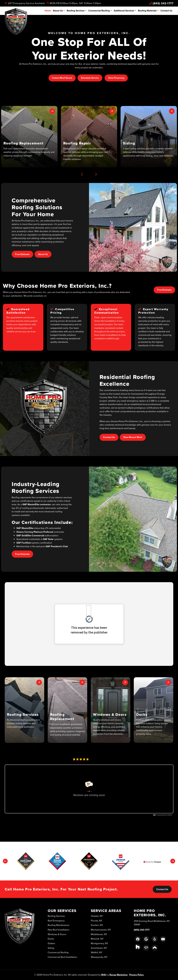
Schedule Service (90, 78)
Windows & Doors (57, 934)
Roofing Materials (147, 11)
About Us (58, 11)
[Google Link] (146, 939)
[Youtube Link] (163, 939)
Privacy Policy (137, 975)
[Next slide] (96, 174)
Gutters (51, 943)
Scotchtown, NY (99, 948)
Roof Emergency (56, 921)
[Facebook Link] (138, 939)
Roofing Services (76, 11)
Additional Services (124, 11)
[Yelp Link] (155, 939)
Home (48, 11)
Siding (51, 948)
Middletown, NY (99, 934)
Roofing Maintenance (58, 925)
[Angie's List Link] (146, 948)
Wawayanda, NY (99, 957)
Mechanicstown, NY (101, 930)
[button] (29, 137)
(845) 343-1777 (161, 3)
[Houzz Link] (138, 947)
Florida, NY (97, 921)
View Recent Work (133, 437)
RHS (104, 975)
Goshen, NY (97, 925)
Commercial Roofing (99, 11)
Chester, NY (97, 916)
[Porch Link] (155, 948)
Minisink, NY (97, 939)
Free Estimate (22, 254)
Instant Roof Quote (62, 78)
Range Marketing (118, 975)
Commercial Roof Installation (62, 957)
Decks (51, 939)
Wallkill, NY (97, 952)
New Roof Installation (58, 930)
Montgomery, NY (99, 943)
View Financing (116, 78)
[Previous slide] (82, 174)
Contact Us (166, 11)
